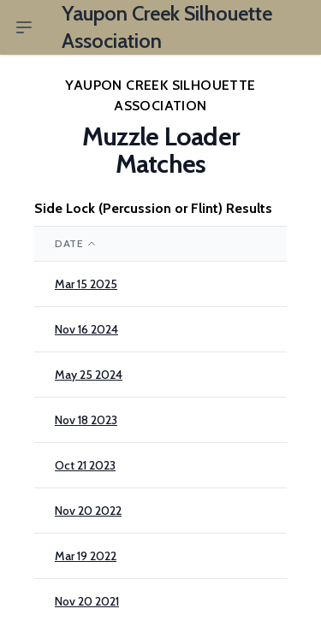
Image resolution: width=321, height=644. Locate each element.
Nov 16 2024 (86, 329)
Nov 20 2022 (88, 511)
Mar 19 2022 (86, 556)
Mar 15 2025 (86, 284)
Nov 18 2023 (86, 420)
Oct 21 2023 (85, 465)
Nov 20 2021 (87, 601)
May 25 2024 (89, 375)
